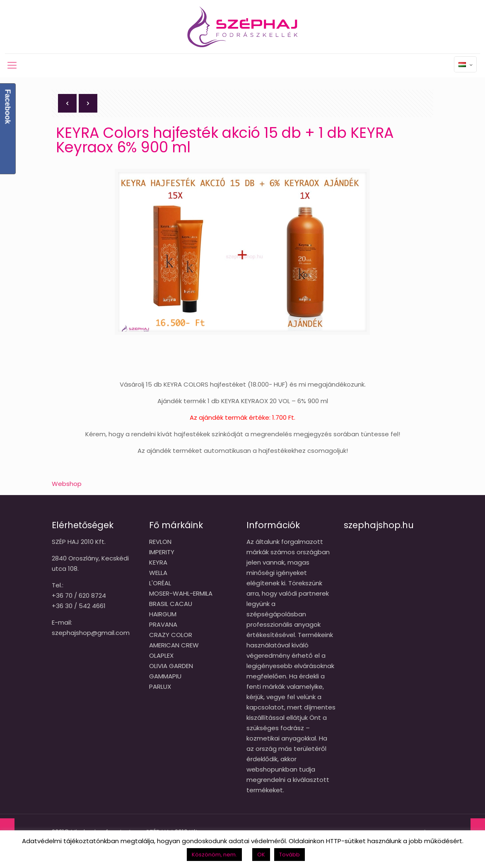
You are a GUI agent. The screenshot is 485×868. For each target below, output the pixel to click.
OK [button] (261, 855)
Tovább (290, 855)
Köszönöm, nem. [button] (214, 855)
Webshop (67, 484)
